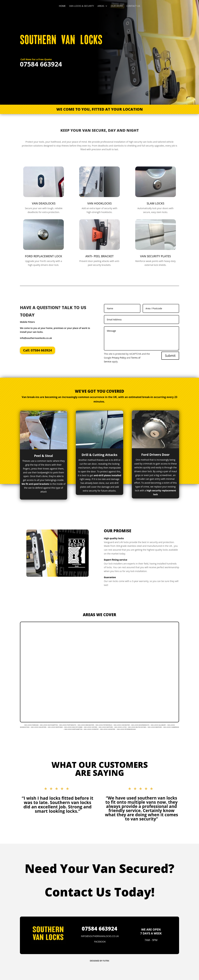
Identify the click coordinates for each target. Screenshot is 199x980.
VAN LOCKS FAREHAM (31, 725)
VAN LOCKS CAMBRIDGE (171, 727)
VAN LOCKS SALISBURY (158, 725)
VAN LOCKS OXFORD (91, 727)
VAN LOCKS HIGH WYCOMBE (73, 727)
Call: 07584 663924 (38, 350)
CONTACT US (133, 6)
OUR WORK (117, 6)
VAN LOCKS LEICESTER (108, 729)
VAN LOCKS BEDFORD (155, 727)
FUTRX (106, 961)
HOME (62, 6)
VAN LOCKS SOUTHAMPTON (49, 725)
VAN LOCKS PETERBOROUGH (126, 729)
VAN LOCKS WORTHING (55, 727)
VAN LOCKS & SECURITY (82, 6)
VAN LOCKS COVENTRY (91, 729)
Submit (170, 356)
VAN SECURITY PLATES (155, 256)
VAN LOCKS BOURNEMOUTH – (141, 725)
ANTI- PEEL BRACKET (99, 256)
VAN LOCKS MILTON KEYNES (137, 727)
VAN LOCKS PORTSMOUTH (68, 725)
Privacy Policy (119, 358)
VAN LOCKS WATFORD (106, 727)
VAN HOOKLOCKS (99, 203)
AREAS (101, 6)
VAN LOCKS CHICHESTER (122, 725)
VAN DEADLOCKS (44, 203)
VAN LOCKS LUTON (120, 727)
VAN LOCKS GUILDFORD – (39, 727)
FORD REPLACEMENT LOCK (43, 256)
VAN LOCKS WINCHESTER (86, 725)
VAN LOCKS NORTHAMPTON (73, 729)
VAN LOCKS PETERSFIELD (104, 725)
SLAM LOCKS (155, 203)
